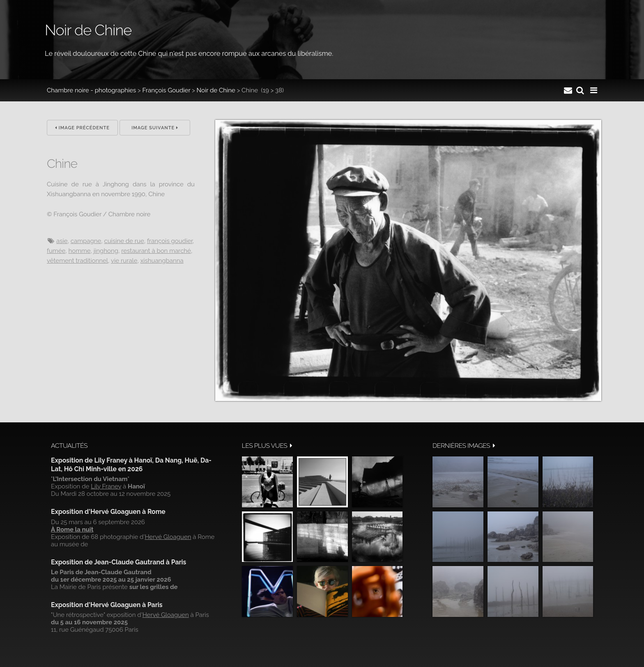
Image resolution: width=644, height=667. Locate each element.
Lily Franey (106, 486)
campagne (86, 241)
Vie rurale (124, 261)
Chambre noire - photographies (91, 90)
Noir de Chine (216, 90)
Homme (79, 251)
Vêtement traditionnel (77, 261)
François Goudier (167, 90)
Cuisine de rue (124, 241)
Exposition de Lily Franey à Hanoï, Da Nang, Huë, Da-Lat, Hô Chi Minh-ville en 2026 (131, 464)
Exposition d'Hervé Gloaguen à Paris (107, 605)
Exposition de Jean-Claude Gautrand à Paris (118, 562)
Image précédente (82, 128)
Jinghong (106, 251)
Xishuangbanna (162, 261)
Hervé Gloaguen (168, 537)
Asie (62, 241)
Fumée (56, 251)
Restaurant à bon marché (156, 251)
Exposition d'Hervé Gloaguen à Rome (108, 512)
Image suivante (155, 128)
